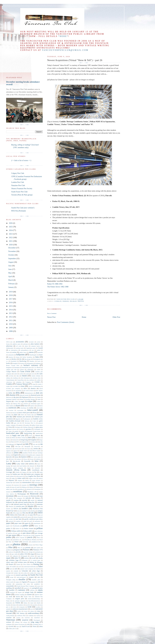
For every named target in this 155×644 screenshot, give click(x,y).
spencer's (27, 588)
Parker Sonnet (29, 528)
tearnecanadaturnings (34, 599)
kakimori (23, 455)
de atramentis (18, 391)
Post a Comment (52, 313)
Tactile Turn (27, 597)
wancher (9, 618)
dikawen (9, 397)
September (12, 259)
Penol (41, 540)
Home (84, 317)
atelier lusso (23, 352)
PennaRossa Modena (31, 540)
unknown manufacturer (20, 609)
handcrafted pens (13, 433)
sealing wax (10, 575)
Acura (8, 344)
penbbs (9, 537)
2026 (11, 223)
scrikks (32, 573)
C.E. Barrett (37, 367)
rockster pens (22, 562)
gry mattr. (9, 431)
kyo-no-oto (17, 461)
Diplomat (25, 397)
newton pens (20, 506)
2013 (11, 313)
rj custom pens (36, 560)
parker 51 (9, 528)
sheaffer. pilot (36, 580)
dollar (39, 397)
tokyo (14, 605)
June (10, 269)
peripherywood (36, 542)
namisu (16, 500)
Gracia (21, 429)
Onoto (20, 515)
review (27, 558)
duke (39, 399)
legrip (29, 468)
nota (18, 511)
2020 (11, 245)
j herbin (35, 449)
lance (39, 464)
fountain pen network (24, 417)
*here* (63, 36)
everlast (11, 410)
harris (31, 436)
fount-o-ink (30, 415)
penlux (8, 540)
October (11, 255)
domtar (22, 399)
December (12, 248)
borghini (15, 363)
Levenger (9, 472)
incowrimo (32, 442)
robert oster (10, 562)
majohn (20, 480)
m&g (13, 478)
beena (18, 357)
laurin (15, 466)
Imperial (24, 442)
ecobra (39, 401)
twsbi (29, 607)
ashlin (38, 350)
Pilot (11, 547)
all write (19, 346)
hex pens (38, 438)
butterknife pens (27, 367)
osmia (15, 517)
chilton (8, 378)
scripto (38, 573)
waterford (37, 618)
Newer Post (51, 317)
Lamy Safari (21, 464)
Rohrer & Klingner (36, 562)
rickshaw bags (14, 560)
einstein (26, 404)
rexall (34, 558)
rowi (20, 567)
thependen (9, 603)
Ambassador (10, 348)
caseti (27, 374)
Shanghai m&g (11, 580)
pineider (28, 548)
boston (22, 363)
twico (15, 607)
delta (18, 393)
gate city (16, 423)
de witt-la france (29, 391)
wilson (25, 622)
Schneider (25, 571)
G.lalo (34, 421)
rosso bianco (27, 564)
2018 (11, 295)
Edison (8, 404)
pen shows (27, 533)
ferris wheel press (24, 413)
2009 (11, 328)
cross (22, 386)
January (11, 287)
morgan (26, 496)
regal (39, 556)
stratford (12, 592)
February (12, 284)
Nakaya (37, 498)
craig (34, 384)
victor (26, 611)
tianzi (32, 603)
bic (21, 359)
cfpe (18, 376)
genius (27, 425)
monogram (37, 489)
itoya (29, 449)
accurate (31, 342)
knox (13, 459)
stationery (22, 590)
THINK (18, 603)
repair (8, 558)
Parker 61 (18, 528)
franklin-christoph (15, 421)
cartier (21, 374)
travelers (35, 605)
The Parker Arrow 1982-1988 (58, 287)
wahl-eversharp (33, 613)
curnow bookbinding (34, 386)
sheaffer (22, 579)
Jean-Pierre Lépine (35, 451)
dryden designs (31, 399)
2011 (11, 320)
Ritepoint (25, 560)
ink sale (35, 444)
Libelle (17, 472)
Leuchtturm (36, 470)
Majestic (11, 480)
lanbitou (31, 464)
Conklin (58, 301)
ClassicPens (20, 380)
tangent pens (20, 599)
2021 (11, 241)
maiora (41, 478)
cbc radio (40, 374)
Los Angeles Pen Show (33, 476)
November (12, 251)
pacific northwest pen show (33, 519)
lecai (39, 466)
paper (8, 523)
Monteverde (34, 494)
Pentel (16, 542)
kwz (7, 461)
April (10, 276)
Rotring (36, 564)
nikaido (30, 506)
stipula (40, 590)
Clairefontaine (10, 380)
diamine (12, 395)
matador (24, 485)
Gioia (10, 427)
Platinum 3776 (38, 550)
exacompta (20, 410)
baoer (41, 355)
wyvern (11, 626)
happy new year (18, 435)
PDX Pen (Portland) (19, 211)
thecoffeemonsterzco (34, 601)
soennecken (19, 584)
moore (19, 496)
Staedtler (12, 590)
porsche (18, 552)
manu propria (36, 480)
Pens (10, 542)
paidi (25, 521)
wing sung (35, 622)
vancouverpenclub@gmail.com (65, 50)
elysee (18, 406)
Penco (38, 537)
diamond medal (24, 395)
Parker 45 (37, 526)
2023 (11, 234)
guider (16, 431)
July (10, 266)
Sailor (40, 566)
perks (8, 545)
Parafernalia (16, 526)
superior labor (39, 595)
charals (24, 376)
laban (37, 461)
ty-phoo (38, 607)
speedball (18, 588)
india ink (40, 442)
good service (12, 429)
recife (8, 556)
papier (8, 526)
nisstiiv (8, 509)
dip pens (16, 397)
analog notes (20, 348)
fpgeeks (18, 419)
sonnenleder (10, 586)
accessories (20, 342)
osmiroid (22, 517)
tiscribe (8, 605)
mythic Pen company (16, 498)
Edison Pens (17, 404)
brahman (38, 363)
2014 (11, 310)
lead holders (23, 466)
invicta (17, 449)
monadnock (21, 489)
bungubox (9, 367)
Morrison (34, 496)
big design (28, 359)
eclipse (30, 401)
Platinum (26, 550)
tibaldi (38, 603)
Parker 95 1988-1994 (55, 284)
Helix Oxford (22, 438)
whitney (17, 622)
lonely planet (10, 476)
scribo (25, 573)
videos (32, 611)
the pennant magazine (19, 601)
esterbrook (12, 408)
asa (33, 350)
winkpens (9, 624)
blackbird (14, 361)
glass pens (39, 427)
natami (32, 500)
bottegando (30, 363)
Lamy (9, 464)
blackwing (23, 361)
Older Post (116, 317)
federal (8, 413)
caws (33, 374)
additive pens (16, 344)
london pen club (18, 474)
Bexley (14, 359)
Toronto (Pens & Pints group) (22, 195)
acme (39, 342)
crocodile (15, 386)
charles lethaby (36, 376)
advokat (25, 344)
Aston (8, 352)
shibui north (10, 582)
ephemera (40, 406)
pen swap (23, 535)
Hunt (13, 442)
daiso (25, 388)
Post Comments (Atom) (66, 322)
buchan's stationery (31, 365)
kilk (7, 459)
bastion (11, 357)
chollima (15, 378)
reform (32, 556)
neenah (32, 504)
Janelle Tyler (23, 451)
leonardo (37, 468)
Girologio (17, 427)
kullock (38, 459)
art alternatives (13, 350)
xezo (18, 626)
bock (39, 361)
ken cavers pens (36, 457)
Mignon (38, 487)
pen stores (12, 535)
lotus (8, 478)
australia (40, 352)
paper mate (18, 523)
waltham (31, 616)
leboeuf (32, 466)
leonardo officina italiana (16, 470)
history (8, 440)
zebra (41, 626)
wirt (28, 624)
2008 (11, 331)
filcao (35, 413)
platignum (17, 550)
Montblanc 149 (32, 492)
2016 (11, 303)
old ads (31, 513)
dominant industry (11, 399)
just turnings (39, 453)
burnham (17, 367)
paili (31, 521)
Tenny (8, 601)
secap (12, 577)
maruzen (9, 485)
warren (18, 618)
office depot (16, 513)
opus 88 (32, 515)
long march (19, 476)
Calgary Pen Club (18, 173)
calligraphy (30, 370)
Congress (28, 382)
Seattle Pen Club (36, 575)
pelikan (73, 301)
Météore (24, 487)
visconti (9, 613)
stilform (32, 590)
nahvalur (28, 498)
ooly (26, 515)
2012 (11, 317)
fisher (16, 415)
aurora (31, 352)
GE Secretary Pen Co (29, 423)
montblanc (18, 491)
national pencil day (20, 504)
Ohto (24, 513)
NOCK (16, 509)
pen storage (39, 533)
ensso (26, 406)
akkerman (9, 346)
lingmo (24, 472)
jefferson (9, 453)
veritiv (19, 611)
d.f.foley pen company (13, 388)
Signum (24, 582)
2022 (11, 238)
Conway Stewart (22, 384)
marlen (17, 482)
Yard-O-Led (26, 626)
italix (23, 449)
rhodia (41, 558)
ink (27, 444)
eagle (23, 401)
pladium (9, 550)
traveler (28, 605)
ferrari (14, 413)
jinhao (16, 453)
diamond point (36, 395)
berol (8, 359)
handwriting (28, 433)
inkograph (27, 446)
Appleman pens (31, 348)
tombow (21, 605)
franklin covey (38, 419)
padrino (18, 521)
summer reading (20, 595)
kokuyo (19, 459)
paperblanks (37, 523)
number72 (25, 511)
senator (31, 577)
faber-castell (32, 410)
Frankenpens (27, 419)
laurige (8, 466)
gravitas (28, 429)
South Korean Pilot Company (26, 586)
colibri (39, 380)
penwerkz (26, 542)
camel (38, 370)
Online (12, 515)
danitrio (33, 388)
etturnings (23, 408)
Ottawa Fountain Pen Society (22, 189)
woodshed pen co (38, 624)
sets (39, 577)
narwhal (25, 500)
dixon (33, 397)
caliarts (22, 370)
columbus (19, 382)
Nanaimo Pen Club (18, 185)
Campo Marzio (11, 372)
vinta (38, 611)
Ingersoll (20, 444)
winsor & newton (19, 624)
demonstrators (29, 393)
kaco (10, 455)
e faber (16, 401)
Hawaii (38, 436)
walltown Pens (21, 616)
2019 (11, 292)
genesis (21, 425)
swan (11, 597)
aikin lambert (35, 344)
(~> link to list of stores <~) (21, 160)
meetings (33, 485)
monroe (8, 492)
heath (8, 438)
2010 (11, 324)
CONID (37, 382)
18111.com (9, 342)
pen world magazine (34, 535)
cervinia (11, 376)
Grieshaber (37, 429)
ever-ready (40, 408)
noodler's (25, 509)
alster (26, 346)
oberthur (33, 511)
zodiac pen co (12, 628)
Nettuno (11, 506)
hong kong (24, 440)
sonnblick (37, 584)
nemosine (40, 504)
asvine (14, 352)
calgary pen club (11, 370)
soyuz (39, 586)
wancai (38, 616)
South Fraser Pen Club (19, 192)
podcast (11, 552)
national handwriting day (26, 502)
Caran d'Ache (25, 371)
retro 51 (17, 558)
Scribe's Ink (17, 573)
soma (28, 584)
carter (15, 374)
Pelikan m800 (16, 531)
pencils (30, 537)
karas (17, 457)
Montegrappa (22, 494)
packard (11, 521)
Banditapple (33, 355)
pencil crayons (20, 537)
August (11, 262)
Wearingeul (37, 620)
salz (16, 569)
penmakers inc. (17, 540)
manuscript (9, 482)
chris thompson (25, 378)
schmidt (16, 571)
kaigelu (16, 455)
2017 (11, 299)
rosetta (18, 564)
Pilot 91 (20, 548)
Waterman (11, 620)
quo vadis (14, 554)
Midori (31, 487)
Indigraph (11, 444)
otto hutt (18, 519)
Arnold (40, 348)
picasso (31, 545)
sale (11, 569)
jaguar (15, 451)
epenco (33, 406)
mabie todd (21, 478)
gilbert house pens (37, 425)
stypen (20, 592)
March (11, 280)
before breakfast (27, 357)
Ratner (39, 554)
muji (41, 496)
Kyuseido (27, 461)
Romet (11, 564)
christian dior (36, 378)
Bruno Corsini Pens (13, 365)
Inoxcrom (37, 446)
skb (39, 582)
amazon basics (36, 346)
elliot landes (10, 406)
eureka (31, 408)
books (8, 363)
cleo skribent (30, 380)
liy (35, 472)
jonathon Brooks (28, 453)
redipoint (15, 556)
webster (9, 622)
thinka (25, 603)
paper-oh (28, 523)
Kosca (26, 459)
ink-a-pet (18, 446)
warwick (27, 618)
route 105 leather (11, 567)
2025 (11, 227)
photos (81, 301)
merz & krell (16, 487)
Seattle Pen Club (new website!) (23, 208)
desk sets (39, 393)
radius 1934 (24, 554)
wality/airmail (10, 616)
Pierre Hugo (39, 545)
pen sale (18, 533)
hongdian (33, 440)
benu (37, 357)
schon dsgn (36, 571)
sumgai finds (29, 592)
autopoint (11, 355)
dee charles (39, 391)
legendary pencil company (15, 468)
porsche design (28, 552)
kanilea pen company (35, 455)
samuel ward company (27, 569)
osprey (29, 517)
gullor (23, 431)
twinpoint (22, 607)
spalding (9, 588)
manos (27, 480)
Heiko (14, 438)
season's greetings (22, 575)
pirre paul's (37, 548)
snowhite (9, 584)
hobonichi (15, 440)
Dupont (9, 401)
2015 (11, 306)
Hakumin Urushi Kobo (34, 431)
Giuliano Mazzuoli (28, 427)
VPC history (20, 613)
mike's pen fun (10, 489)
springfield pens (37, 588)
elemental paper (36, 404)
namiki (8, 500)
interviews (9, 449)
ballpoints (20, 355)
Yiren (34, 626)
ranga (32, 554)
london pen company (33, 474)
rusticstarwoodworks (30, 567)
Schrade (8, 573)
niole (39, 506)
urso (31, 609)
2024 (11, 230)
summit (29, 595)
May (10, 273)
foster (22, 415)
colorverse (9, 382)
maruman (38, 482)
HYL (18, 442)
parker (66, 301)
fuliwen (27, 421)
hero (30, 438)
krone (32, 459)
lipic (30, 472)
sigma (17, 582)
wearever (25, 620)
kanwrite (9, 457)
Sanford (38, 569)
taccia (18, 597)
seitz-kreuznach (21, 577)
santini (8, 571)
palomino (38, 521)
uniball (8, 609)
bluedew (32, 361)
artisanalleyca (25, 350)
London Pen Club (18, 182)
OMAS (40, 513)
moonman (10, 496)
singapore (33, 582)
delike (10, 393)
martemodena (27, 482)
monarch (29, 489)
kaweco (24, 457)
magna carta (32, 478)
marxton (16, 485)
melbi (8, 487)
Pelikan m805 (27, 531)
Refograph (24, 556)
